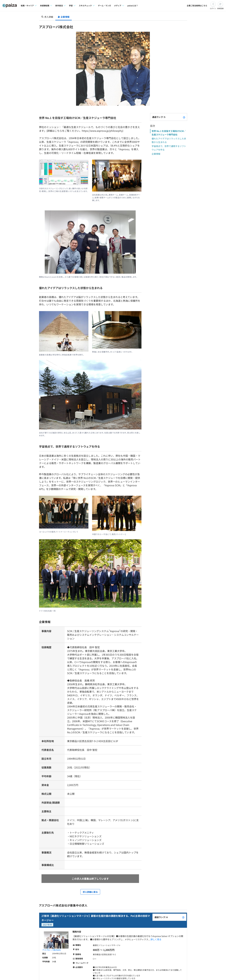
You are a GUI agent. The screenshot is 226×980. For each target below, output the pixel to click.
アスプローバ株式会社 (52, 950)
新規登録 (220, 8)
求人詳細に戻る (90, 892)
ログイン (213, 8)
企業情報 (156, 154)
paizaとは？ (133, 5)
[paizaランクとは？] (184, 117)
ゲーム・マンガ (104, 5)
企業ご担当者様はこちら (197, 5)
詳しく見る (156, 939)
